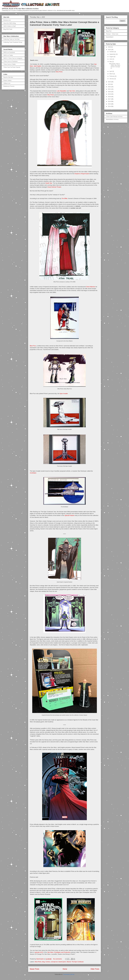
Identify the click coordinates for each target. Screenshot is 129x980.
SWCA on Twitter (8, 55)
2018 (110, 97)
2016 (110, 101)
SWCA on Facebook (9, 52)
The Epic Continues (78, 962)
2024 (110, 82)
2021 (110, 89)
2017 (110, 99)
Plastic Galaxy (7, 80)
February (112, 76)
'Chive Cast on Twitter (10, 64)
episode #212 (39, 952)
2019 (110, 94)
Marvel (69, 962)
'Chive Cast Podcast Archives (114, 117)
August (112, 57)
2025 (110, 50)
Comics (48, 962)
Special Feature (70, 515)
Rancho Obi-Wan (8, 77)
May (111, 62)
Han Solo (72, 91)
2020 (110, 92)
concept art (54, 962)
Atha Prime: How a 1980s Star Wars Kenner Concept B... (115, 66)
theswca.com (7, 20)
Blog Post (109, 31)
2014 (110, 106)
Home (65, 969)
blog (43, 962)
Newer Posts (34, 969)
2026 (110, 47)
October (112, 52)
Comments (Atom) (69, 974)
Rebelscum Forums (9, 86)
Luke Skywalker (61, 91)
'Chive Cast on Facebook (10, 61)
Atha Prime (59, 72)
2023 (110, 84)
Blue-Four (33, 346)
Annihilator (33, 473)
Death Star (49, 183)
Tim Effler (64, 198)
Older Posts (95, 969)
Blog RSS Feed (8, 29)
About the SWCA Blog (10, 23)
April (111, 71)
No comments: (58, 959)
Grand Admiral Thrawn (54, 187)
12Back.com (7, 83)
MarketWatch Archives (112, 119)
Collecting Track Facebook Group (13, 42)
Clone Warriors (91, 287)
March (111, 74)
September (113, 54)
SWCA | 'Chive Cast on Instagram (13, 58)
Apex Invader (64, 394)
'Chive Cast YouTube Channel (12, 67)
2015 (110, 104)
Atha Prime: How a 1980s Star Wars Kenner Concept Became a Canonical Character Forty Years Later (64, 24)
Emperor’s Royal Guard (82, 174)
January (112, 79)
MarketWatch (110, 37)
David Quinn (62, 962)
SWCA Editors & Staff (9, 26)
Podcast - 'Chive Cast (112, 34)
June (111, 59)
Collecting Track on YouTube (11, 39)
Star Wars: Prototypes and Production (59, 952)
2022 (110, 87)
